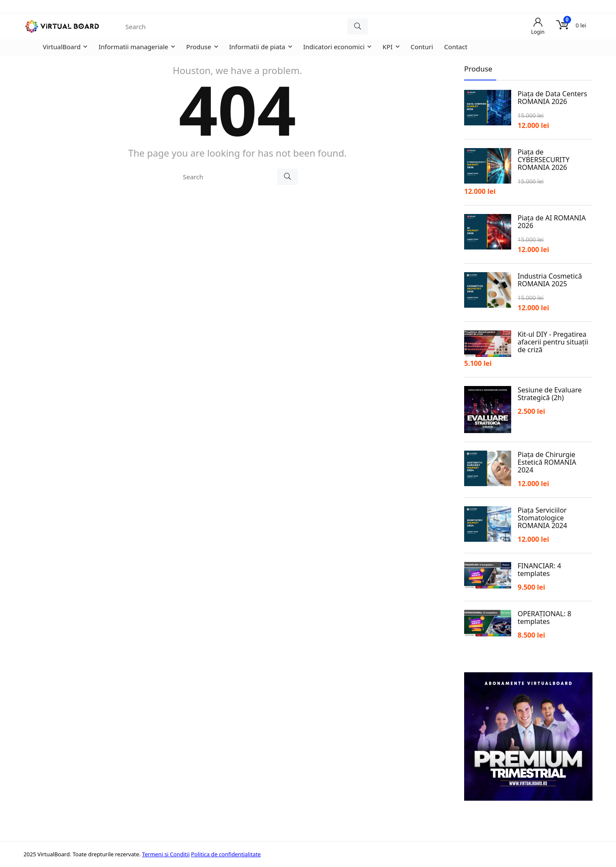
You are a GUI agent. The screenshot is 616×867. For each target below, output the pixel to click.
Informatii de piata (257, 47)
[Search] (358, 27)
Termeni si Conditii (166, 854)
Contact (456, 47)
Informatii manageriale (133, 47)
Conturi (422, 47)
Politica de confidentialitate (226, 854)
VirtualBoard (62, 47)
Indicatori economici (334, 47)
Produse (198, 47)
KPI (387, 47)
